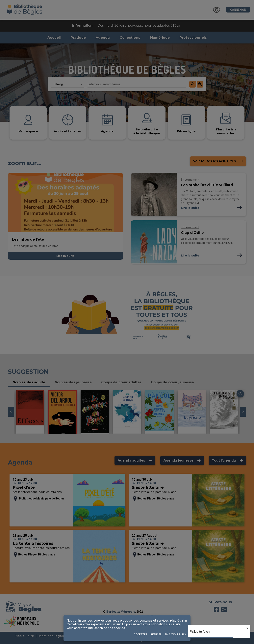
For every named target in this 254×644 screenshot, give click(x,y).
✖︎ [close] (247, 629)
